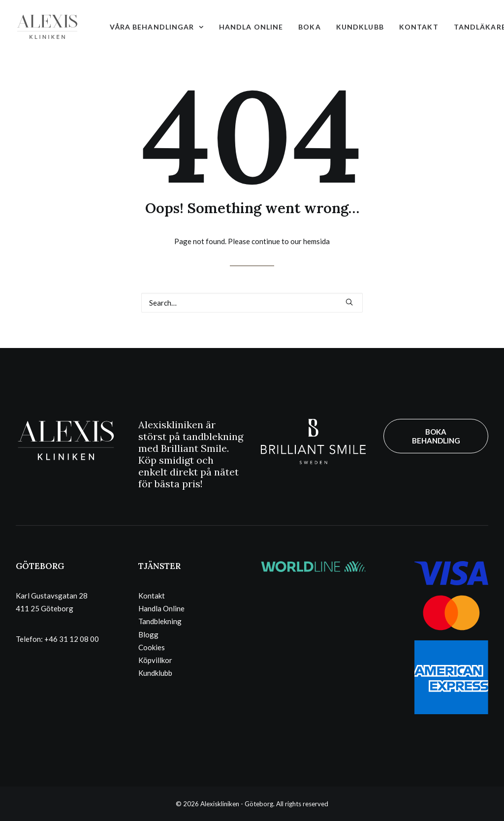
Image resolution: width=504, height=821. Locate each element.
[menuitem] (157, 27)
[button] (349, 302)
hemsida (316, 241)
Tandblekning (160, 621)
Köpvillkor (155, 660)
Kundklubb (360, 27)
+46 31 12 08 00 (72, 639)
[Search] (252, 303)
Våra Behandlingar (157, 27)
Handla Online (251, 27)
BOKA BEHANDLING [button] (436, 436)
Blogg (148, 634)
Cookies (152, 647)
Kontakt (419, 27)
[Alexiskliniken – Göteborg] (47, 27)
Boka (309, 27)
